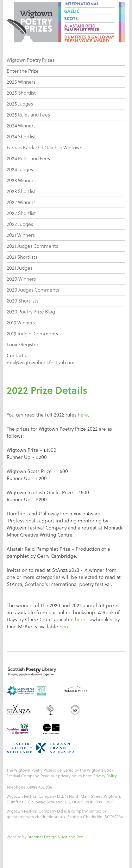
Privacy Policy (105, 776)
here (83, 415)
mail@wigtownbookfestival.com (41, 363)
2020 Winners (21, 279)
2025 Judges (20, 104)
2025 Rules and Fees (28, 115)
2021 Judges (20, 268)
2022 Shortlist (21, 213)
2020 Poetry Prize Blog (31, 312)
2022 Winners (21, 202)
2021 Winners (21, 235)
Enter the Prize (23, 71)
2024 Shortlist (21, 137)
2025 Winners (21, 82)
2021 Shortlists (22, 257)
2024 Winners (21, 126)
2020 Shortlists (23, 301)
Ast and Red (73, 837)
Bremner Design (42, 837)
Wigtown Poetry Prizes (31, 60)
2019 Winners (21, 323)
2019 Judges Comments (32, 334)
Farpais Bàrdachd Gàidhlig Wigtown (45, 148)
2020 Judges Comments (33, 290)
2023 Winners (21, 180)
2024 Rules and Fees (28, 158)
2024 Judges (20, 169)
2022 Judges (20, 224)
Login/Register (23, 345)
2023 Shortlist (21, 191)
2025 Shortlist (21, 93)
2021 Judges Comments (32, 246)
